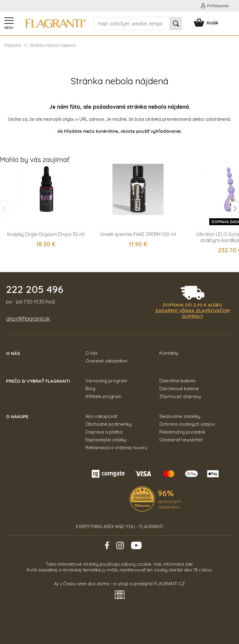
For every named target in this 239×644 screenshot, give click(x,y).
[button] (235, 209)
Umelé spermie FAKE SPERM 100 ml (138, 234)
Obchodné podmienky (109, 424)
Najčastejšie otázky (106, 440)
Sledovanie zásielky (180, 416)
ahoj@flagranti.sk (28, 319)
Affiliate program (103, 396)
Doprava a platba (104, 432)
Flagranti (13, 45)
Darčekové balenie (179, 389)
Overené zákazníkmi (106, 361)
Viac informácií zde (173, 564)
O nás (92, 353)
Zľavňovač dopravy (180, 396)
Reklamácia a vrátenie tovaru (116, 448)
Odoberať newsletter (181, 440)
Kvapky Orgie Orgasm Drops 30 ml (46, 234)
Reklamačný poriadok (182, 432)
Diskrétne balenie (178, 381)
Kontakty (169, 353)
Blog (90, 389)
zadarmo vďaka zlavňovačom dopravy (192, 313)
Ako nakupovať (101, 416)
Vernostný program (106, 381)
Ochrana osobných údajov (187, 424)
